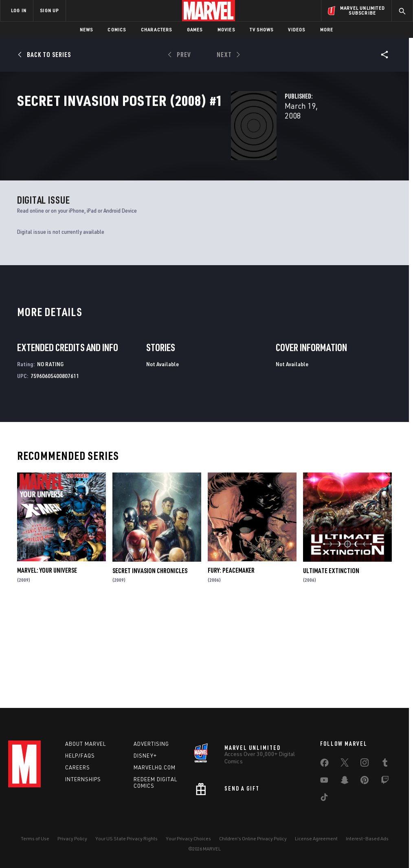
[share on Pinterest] (365, 782)
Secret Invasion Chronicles (150, 667)
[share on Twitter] (345, 764)
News (87, 30)
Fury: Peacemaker (231, 667)
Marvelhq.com (155, 767)
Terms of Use (35, 838)
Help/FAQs (80, 756)
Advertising (151, 744)
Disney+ (145, 756)
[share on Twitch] (385, 782)
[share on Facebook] (324, 765)
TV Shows (262, 30)
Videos (297, 30)
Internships (83, 779)
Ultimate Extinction (331, 667)
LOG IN (19, 10)
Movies (226, 30)
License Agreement (316, 838)
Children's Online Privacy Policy (253, 838)
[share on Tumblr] (385, 764)
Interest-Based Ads (367, 838)
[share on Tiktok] (324, 799)
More (327, 30)
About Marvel (86, 744)
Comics (117, 30)
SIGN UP (49, 10)
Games (195, 30)
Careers (78, 767)
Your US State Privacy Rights (126, 838)
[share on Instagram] (365, 764)
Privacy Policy (72, 838)
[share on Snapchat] (345, 782)
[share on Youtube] (324, 782)
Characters (157, 30)
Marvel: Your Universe (47, 667)
